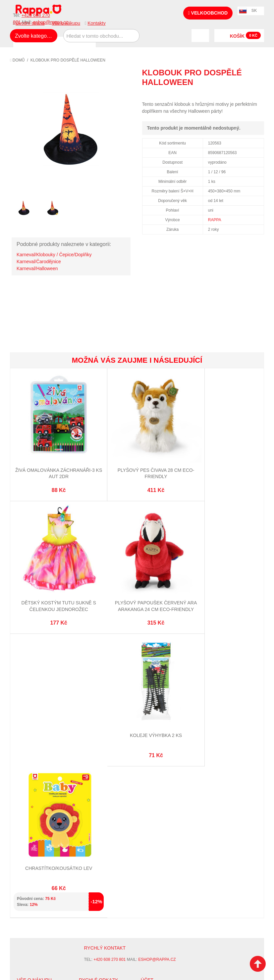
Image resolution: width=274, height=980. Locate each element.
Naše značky (31, 746)
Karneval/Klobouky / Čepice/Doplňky (54, 255)
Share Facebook (244, 94)
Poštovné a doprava (40, 730)
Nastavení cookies (121, 797)
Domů (17, 60)
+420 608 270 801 (110, 669)
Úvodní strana (30, 23)
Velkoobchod (208, 13)
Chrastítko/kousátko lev (221, 577)
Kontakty (96, 23)
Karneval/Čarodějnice (39, 262)
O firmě (25, 700)
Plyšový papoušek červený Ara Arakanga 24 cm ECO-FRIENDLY (52, 584)
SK (254, 11)
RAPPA (215, 220)
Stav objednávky (160, 708)
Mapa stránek (94, 700)
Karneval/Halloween (37, 268)
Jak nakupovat (33, 708)
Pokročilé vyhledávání (105, 716)
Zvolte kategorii (33, 36)
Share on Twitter (257, 94)
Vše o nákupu (66, 23)
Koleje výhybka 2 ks (137, 577)
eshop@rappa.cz (157, 669)
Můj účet (151, 700)
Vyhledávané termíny (103, 708)
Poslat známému (231, 94)
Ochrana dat (31, 738)
